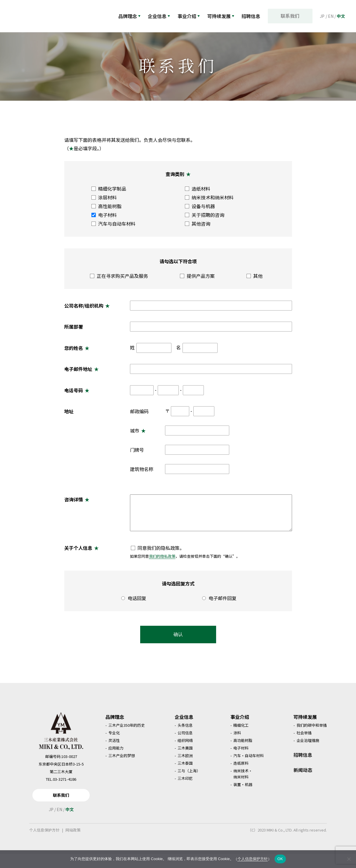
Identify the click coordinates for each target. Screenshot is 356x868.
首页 (15, 38)
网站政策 (73, 844)
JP (322, 16)
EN (331, 16)
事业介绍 (190, 16)
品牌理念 (129, 16)
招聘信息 (303, 769)
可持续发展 (223, 16)
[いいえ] (349, 859)
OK (280, 859)
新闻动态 (303, 784)
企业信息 (160, 16)
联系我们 (292, 16)
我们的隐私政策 (162, 570)
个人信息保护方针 (44, 844)
